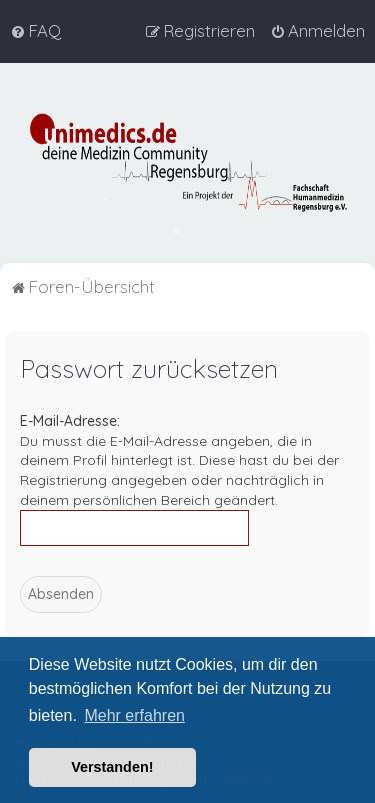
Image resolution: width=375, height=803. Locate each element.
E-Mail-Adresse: (70, 421)
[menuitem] (35, 31)
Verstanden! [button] (112, 767)
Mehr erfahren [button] (134, 715)
